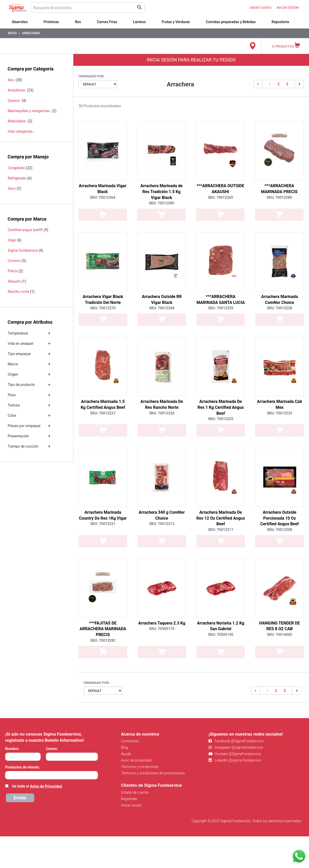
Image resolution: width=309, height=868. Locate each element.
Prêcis (13, 271)
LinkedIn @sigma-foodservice (235, 760)
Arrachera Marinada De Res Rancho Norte (162, 404)
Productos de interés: (22, 767)
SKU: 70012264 (102, 197)
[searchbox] (8, 775)
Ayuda (126, 754)
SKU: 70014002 (279, 635)
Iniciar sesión (131, 805)
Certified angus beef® (25, 230)
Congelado (16, 168)
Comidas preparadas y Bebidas (231, 22)
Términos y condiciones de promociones (153, 773)
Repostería (280, 22)
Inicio (12, 33)
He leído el (37, 786)
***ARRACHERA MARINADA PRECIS (279, 189)
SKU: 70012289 (161, 203)
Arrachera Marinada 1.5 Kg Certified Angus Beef (103, 404)
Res (78, 22)
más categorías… (21, 131)
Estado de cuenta (135, 792)
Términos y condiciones (140, 767)
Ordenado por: (92, 76)
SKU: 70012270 (103, 308)
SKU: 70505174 (162, 629)
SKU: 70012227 (103, 413)
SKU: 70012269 (220, 197)
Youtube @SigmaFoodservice (235, 754)
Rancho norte (18, 292)
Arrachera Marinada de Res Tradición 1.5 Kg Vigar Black (161, 192)
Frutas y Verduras (176, 22)
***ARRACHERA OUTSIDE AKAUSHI (221, 189)
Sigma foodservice (23, 250)
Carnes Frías (107, 22)
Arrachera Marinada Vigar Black (103, 189)
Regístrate (129, 799)
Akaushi (14, 281)
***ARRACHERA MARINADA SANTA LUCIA (221, 300)
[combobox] (51, 775)
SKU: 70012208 (279, 530)
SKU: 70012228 (279, 308)
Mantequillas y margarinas (29, 111)
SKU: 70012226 (162, 413)
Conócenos (130, 741)
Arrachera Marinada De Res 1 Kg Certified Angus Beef (221, 407)
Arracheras (16, 90)
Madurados (17, 121)
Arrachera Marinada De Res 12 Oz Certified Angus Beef (221, 518)
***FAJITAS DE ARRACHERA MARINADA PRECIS (103, 629)
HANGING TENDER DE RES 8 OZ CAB (280, 626)
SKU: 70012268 (162, 308)
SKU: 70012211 (221, 530)
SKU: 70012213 (162, 524)
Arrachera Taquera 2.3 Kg (162, 623)
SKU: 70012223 (279, 413)
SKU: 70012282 (103, 640)
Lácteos (139, 22)
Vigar (12, 240)
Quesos (14, 101)
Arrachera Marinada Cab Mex (280, 404)
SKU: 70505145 (221, 635)
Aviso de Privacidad (46, 786)
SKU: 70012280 (279, 197)
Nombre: (12, 749)
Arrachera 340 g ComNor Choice (162, 515)
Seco (12, 188)
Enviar (20, 798)
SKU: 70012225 (221, 419)
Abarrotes (20, 22)
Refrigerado (17, 178)
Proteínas (51, 22)
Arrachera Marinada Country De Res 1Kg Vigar (103, 515)
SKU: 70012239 (221, 308)
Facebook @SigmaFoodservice (236, 741)
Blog (125, 747)
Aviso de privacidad (136, 760)
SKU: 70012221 (103, 524)
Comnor (14, 261)
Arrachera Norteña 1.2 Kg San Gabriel (221, 626)
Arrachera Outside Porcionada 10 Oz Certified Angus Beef (280, 518)
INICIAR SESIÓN (288, 8)
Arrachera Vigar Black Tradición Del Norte (103, 300)
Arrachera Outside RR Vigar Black (162, 300)
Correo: (52, 749)
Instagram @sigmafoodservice (236, 747)
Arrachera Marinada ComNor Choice (280, 300)
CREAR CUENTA (261, 8)
